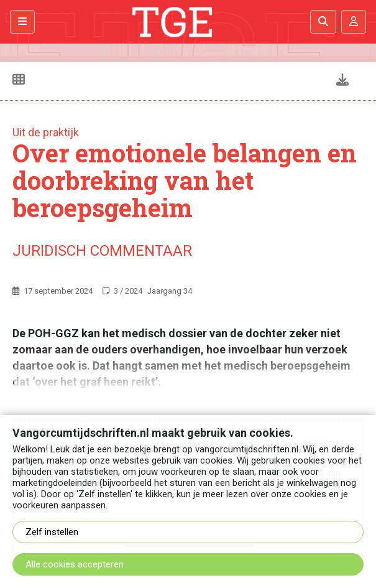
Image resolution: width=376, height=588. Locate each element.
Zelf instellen (52, 532)
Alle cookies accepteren (75, 564)
